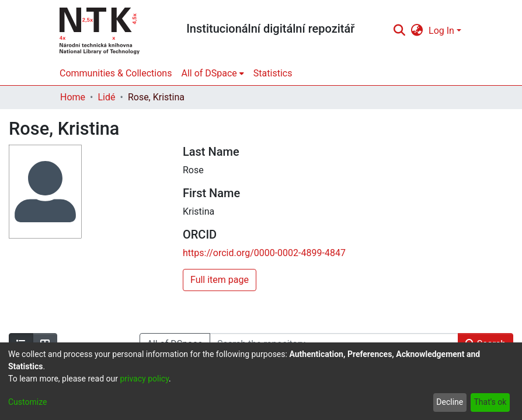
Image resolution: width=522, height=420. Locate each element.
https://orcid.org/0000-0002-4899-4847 (264, 253)
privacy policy (144, 379)
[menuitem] (417, 31)
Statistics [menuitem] (273, 73)
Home (73, 97)
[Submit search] (399, 31)
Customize (27, 402)
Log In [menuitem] (441, 31)
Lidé (106, 97)
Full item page (220, 280)
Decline (450, 402)
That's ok (490, 402)
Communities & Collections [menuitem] (116, 73)
